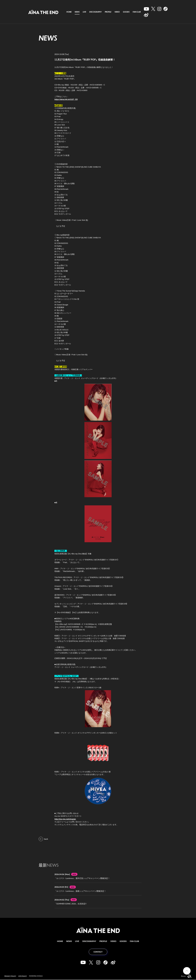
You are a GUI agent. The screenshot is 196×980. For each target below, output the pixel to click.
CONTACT (98, 952)
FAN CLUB (137, 12)
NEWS (77, 12)
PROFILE (108, 12)
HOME (69, 12)
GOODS (126, 12)
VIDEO (117, 12)
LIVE (84, 12)
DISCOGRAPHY (95, 12)
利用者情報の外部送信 (36, 976)
